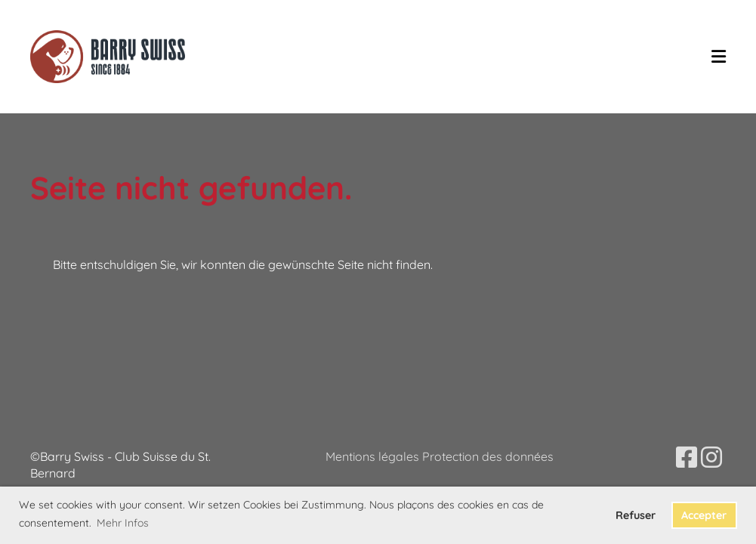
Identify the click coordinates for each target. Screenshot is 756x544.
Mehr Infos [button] (123, 523)
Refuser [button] (636, 515)
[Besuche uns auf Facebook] (687, 457)
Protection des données (488, 456)
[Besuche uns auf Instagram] (711, 457)
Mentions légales (374, 456)
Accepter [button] (704, 515)
